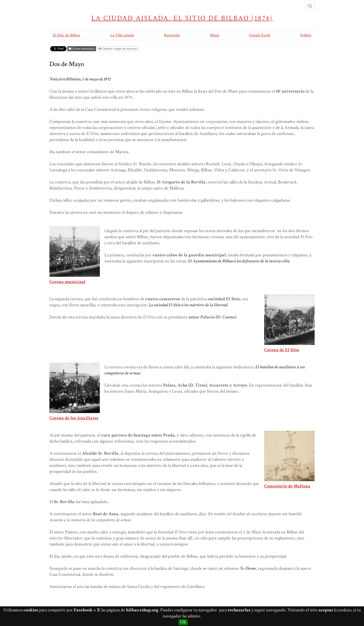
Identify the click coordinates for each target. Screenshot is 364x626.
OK (183, 622)
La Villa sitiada (122, 35)
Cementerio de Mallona (287, 486)
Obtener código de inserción (120, 49)
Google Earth (260, 35)
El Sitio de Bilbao (66, 35)
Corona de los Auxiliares (74, 418)
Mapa (215, 35)
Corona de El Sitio (282, 350)
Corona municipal (67, 282)
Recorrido (172, 35)
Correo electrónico (83, 49)
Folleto (306, 35)
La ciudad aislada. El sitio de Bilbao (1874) (182, 18)
